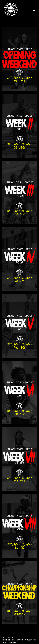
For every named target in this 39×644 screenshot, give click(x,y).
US (3, 637)
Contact (11, 637)
